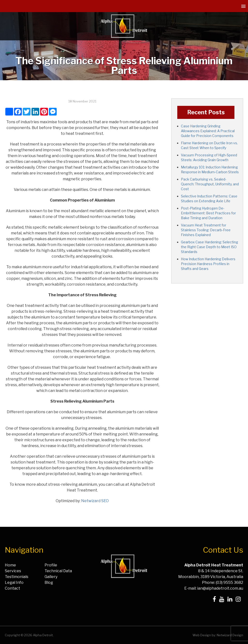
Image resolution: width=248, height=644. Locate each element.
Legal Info (14, 582)
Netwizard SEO (95, 501)
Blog (49, 582)
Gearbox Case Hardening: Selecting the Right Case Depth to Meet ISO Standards (209, 247)
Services (13, 571)
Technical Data (58, 571)
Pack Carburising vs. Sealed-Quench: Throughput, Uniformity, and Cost (210, 184)
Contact (12, 588)
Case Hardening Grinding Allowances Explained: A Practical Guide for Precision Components (208, 131)
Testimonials (17, 577)
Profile (51, 565)
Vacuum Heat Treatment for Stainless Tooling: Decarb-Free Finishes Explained (206, 230)
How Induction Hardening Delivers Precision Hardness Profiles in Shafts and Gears (208, 264)
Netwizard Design (230, 635)
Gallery (51, 577)
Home (10, 565)
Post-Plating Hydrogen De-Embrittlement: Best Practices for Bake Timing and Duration (208, 213)
